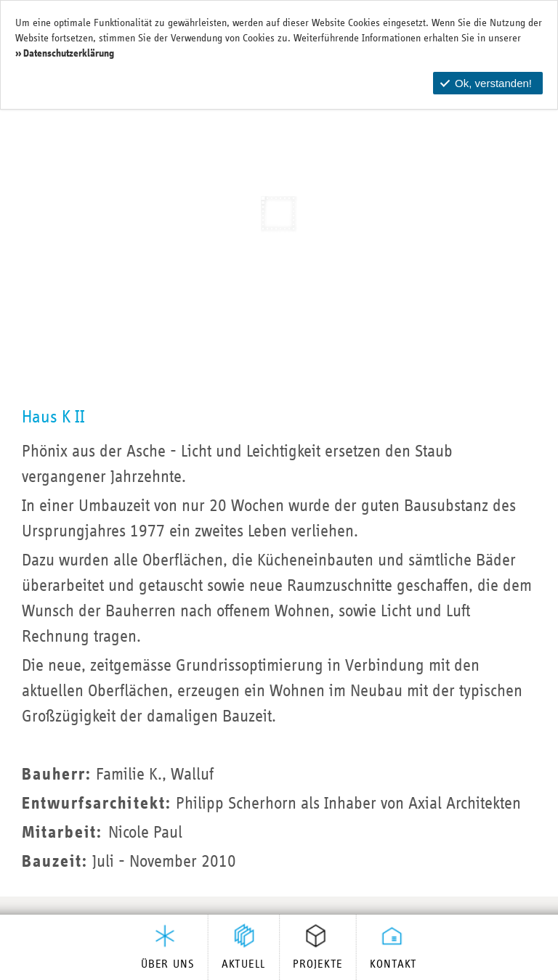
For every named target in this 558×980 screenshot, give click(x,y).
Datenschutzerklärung (69, 53)
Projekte (318, 965)
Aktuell (244, 965)
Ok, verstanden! (486, 83)
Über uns (168, 965)
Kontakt (393, 965)
